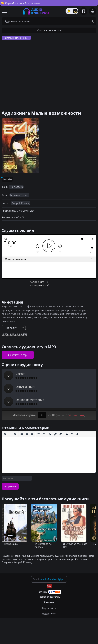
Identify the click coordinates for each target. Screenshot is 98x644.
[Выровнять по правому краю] (32, 434)
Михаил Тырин (19, 195)
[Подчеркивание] (15, 434)
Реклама (49, 602)
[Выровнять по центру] (27, 434)
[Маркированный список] (39, 434)
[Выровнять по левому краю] (22, 434)
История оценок (77, 415)
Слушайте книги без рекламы (21, 3)
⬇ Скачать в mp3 (18, 355)
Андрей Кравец (21, 203)
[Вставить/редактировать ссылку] (55, 434)
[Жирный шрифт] (5, 434)
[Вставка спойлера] (72, 434)
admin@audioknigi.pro (53, 579)
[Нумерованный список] (44, 434)
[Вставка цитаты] (67, 434)
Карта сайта (49, 608)
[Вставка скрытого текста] (77, 434)
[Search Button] (92, 21)
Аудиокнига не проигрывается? (39, 283)
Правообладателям (49, 597)
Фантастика (16, 187)
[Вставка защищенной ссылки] (61, 434)
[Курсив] (10, 434)
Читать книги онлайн (16, 38)
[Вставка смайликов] (50, 434)
